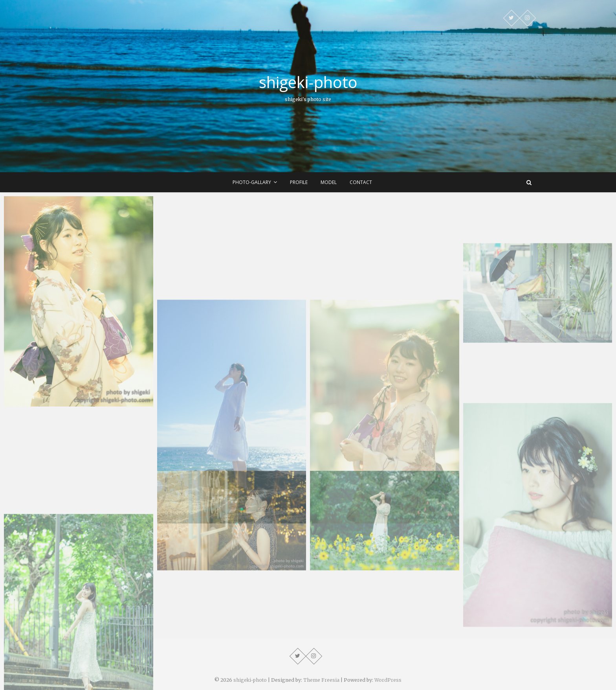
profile (299, 182)
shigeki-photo (308, 82)
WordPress (388, 680)
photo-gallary (252, 182)
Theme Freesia (321, 680)
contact (361, 182)
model (329, 182)
